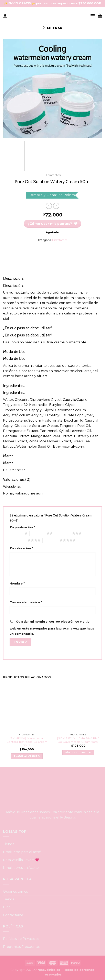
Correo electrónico (26, 602)
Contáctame (13, 915)
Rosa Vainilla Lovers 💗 (21, 860)
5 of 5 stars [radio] (51, 540)
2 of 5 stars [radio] (38, 533)
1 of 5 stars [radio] (16, 533)
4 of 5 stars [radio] (19, 540)
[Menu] (93, 16)
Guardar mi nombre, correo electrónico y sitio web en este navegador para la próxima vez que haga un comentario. (52, 628)
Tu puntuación (22, 527)
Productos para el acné (22, 852)
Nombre (17, 583)
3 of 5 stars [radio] (64, 533)
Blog (7, 907)
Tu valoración (21, 548)
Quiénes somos (15, 892)
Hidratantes (52, 175)
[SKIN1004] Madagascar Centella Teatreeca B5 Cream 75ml (27, 742)
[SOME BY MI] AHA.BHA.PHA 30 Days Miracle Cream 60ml (78, 740)
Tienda (9, 844)
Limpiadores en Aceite (21, 868)
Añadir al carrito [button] (27, 756)
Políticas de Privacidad (21, 939)
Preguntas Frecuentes (22, 947)
